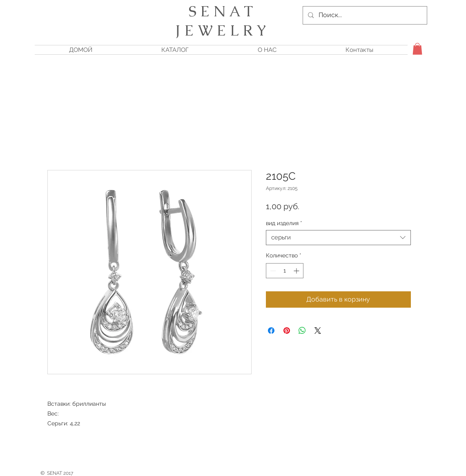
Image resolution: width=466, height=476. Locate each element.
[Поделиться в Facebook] (271, 331)
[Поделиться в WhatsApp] (302, 331)
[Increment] (297, 271)
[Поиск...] (364, 15)
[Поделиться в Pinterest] (287, 331)
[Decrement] (272, 271)
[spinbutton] (285, 271)
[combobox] (338, 238)
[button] (417, 49)
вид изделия (284, 223)
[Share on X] (318, 331)
